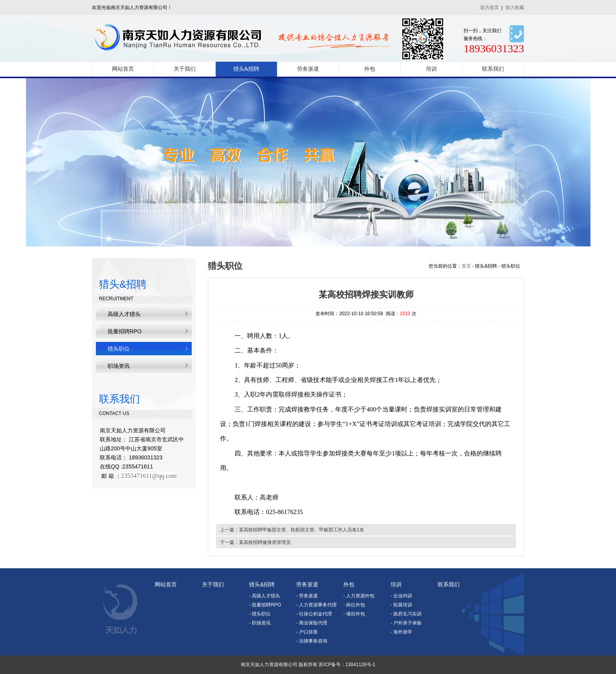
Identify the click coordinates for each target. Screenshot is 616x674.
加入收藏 (515, 7)
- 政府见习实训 (406, 614)
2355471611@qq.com (149, 476)
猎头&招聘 (247, 69)
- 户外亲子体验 (406, 623)
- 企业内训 (401, 596)
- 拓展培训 (401, 605)
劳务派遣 (308, 69)
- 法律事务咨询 (312, 641)
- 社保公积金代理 (314, 614)
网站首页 (123, 69)
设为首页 (489, 7)
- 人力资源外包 (359, 596)
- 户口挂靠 (307, 632)
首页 (466, 266)
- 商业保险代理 (312, 623)
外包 (370, 69)
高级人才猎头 (124, 314)
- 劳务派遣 (307, 596)
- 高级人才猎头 (265, 596)
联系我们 (493, 69)
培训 (431, 69)
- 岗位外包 (354, 605)
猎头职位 (119, 349)
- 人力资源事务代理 (316, 605)
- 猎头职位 (260, 614)
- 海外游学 (401, 632)
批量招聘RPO (125, 331)
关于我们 (185, 69)
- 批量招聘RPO (265, 605)
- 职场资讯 (260, 623)
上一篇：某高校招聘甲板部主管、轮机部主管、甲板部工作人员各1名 (292, 530)
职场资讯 (119, 366)
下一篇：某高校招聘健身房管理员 (255, 542)
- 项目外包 (354, 614)
